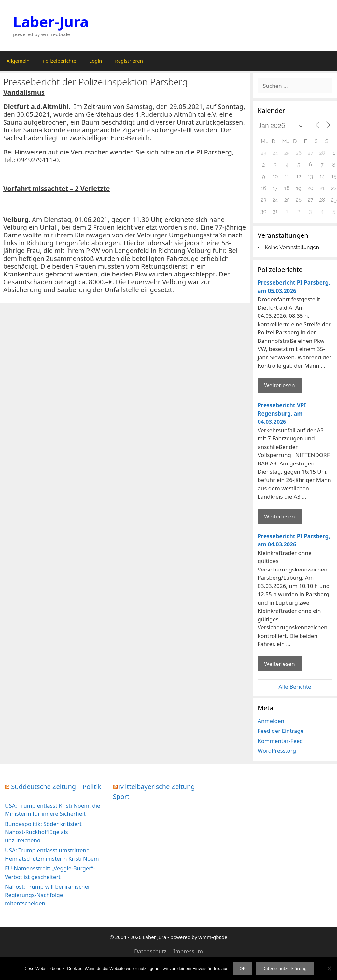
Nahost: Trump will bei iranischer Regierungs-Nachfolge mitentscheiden (48, 895)
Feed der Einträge (281, 731)
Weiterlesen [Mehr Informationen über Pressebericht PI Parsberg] (279, 385)
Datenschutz (150, 951)
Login (96, 61)
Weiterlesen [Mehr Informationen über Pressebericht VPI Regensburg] (279, 516)
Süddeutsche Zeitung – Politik (56, 787)
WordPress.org (277, 751)
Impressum (188, 951)
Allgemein (18, 61)
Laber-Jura (51, 22)
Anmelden (271, 721)
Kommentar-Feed (280, 741)
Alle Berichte (295, 686)
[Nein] (329, 968)
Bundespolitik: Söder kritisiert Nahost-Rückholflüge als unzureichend (43, 832)
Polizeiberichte (59, 61)
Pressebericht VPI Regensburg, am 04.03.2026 (282, 413)
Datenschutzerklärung (285, 968)
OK (243, 968)
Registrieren (129, 61)
